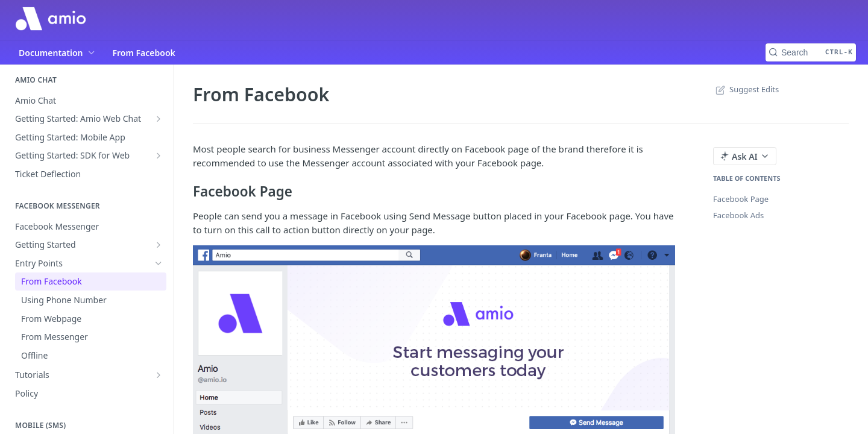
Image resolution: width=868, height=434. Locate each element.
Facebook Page (741, 199)
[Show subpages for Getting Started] (159, 245)
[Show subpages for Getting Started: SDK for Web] (159, 156)
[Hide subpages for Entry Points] (159, 263)
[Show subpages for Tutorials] (159, 375)
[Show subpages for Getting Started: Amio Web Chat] (159, 119)
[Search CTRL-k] (811, 52)
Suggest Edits (746, 89)
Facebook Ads (738, 215)
